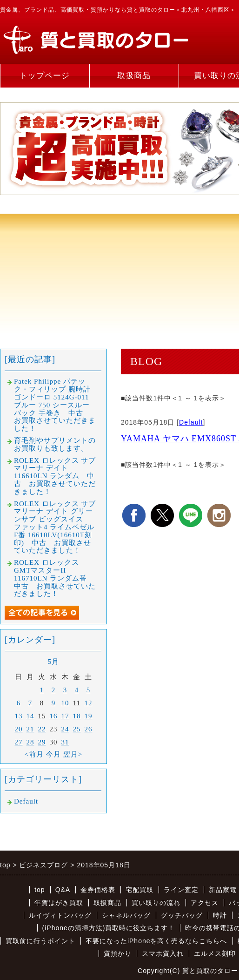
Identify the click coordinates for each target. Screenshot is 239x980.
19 (89, 716)
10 (65, 703)
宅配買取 (139, 890)
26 (89, 729)
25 (77, 729)
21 (30, 729)
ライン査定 (181, 890)
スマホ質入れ (163, 953)
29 (42, 742)
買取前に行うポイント (40, 941)
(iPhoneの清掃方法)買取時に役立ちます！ (109, 928)
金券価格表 (98, 890)
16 (54, 716)
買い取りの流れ (156, 903)
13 (19, 716)
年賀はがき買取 (59, 903)
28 (30, 742)
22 (42, 729)
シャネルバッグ (126, 915)
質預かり (118, 953)
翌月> (73, 754)
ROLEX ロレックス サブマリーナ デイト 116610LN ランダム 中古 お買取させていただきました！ (55, 476)
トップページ (45, 76)
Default (191, 422)
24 (65, 729)
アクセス (205, 903)
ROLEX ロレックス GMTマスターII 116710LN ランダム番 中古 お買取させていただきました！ (55, 578)
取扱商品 (134, 76)
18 (77, 716)
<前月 (34, 754)
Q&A (63, 890)
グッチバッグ (182, 915)
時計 (220, 915)
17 (65, 716)
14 (30, 716)
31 (65, 742)
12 (89, 703)
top (40, 890)
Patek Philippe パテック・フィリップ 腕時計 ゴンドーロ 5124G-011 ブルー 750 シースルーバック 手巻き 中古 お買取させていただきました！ (55, 405)
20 (19, 729)
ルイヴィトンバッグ (60, 915)
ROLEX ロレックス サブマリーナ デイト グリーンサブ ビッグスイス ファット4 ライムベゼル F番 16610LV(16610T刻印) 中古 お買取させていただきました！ (55, 527)
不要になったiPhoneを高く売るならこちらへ (156, 941)
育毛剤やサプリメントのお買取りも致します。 (55, 444)
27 (19, 742)
